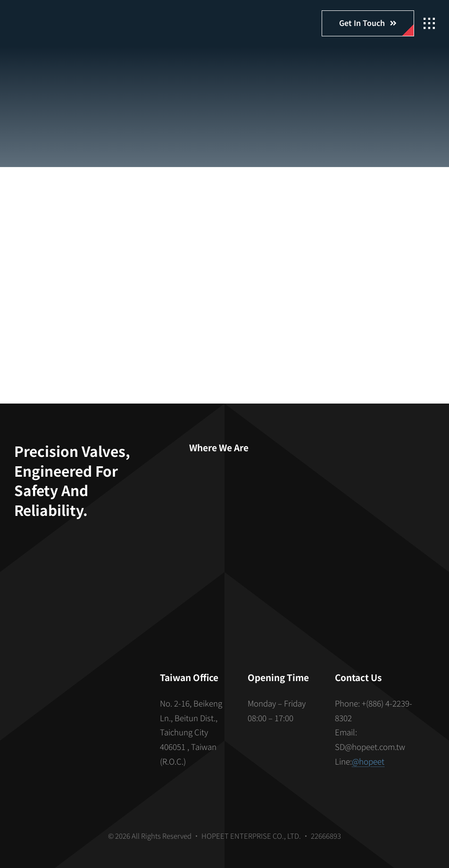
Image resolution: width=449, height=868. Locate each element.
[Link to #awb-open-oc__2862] (429, 24)
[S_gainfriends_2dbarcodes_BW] (79, 711)
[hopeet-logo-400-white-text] (68, 18)
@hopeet (368, 761)
